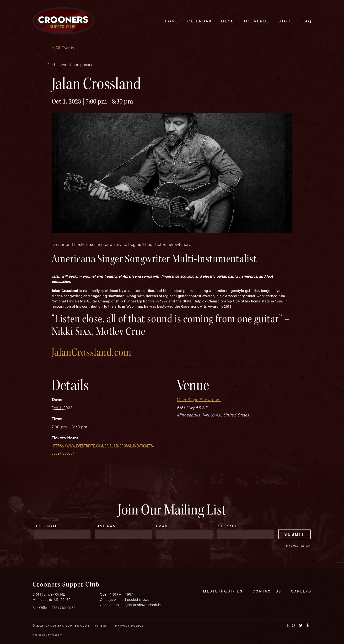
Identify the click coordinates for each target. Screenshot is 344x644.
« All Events (63, 48)
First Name (48, 526)
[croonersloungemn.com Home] (63, 21)
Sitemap (103, 625)
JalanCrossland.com (92, 352)
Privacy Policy (129, 625)
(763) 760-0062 (63, 607)
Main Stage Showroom (199, 399)
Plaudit (57, 635)
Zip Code (227, 526)
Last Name (108, 526)
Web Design (40, 635)
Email (164, 526)
